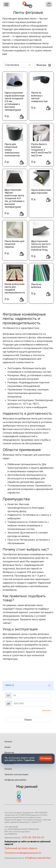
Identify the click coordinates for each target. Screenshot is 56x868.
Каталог (8, 742)
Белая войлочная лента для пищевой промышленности (15, 288)
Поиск (28, 720)
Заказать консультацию (16, 774)
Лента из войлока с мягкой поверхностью (39, 97)
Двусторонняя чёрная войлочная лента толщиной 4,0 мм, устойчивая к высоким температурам (14, 198)
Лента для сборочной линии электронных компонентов (12, 150)
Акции (7, 747)
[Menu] (6, 5)
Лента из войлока (36, 286)
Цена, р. (10, 685)
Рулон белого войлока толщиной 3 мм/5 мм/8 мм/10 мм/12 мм (41, 150)
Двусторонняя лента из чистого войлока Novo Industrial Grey (41, 245)
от (8, 695)
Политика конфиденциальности (23, 853)
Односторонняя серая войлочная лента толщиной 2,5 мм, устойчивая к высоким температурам (15, 101)
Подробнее (29, 760)
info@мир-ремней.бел (15, 780)
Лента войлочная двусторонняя (41, 191)
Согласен (46, 758)
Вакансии (9, 752)
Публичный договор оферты (21, 848)
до (9, 703)
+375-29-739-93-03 (33, 837)
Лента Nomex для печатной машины (14, 244)
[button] (28, 686)
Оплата (8, 769)
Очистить (46, 710)
